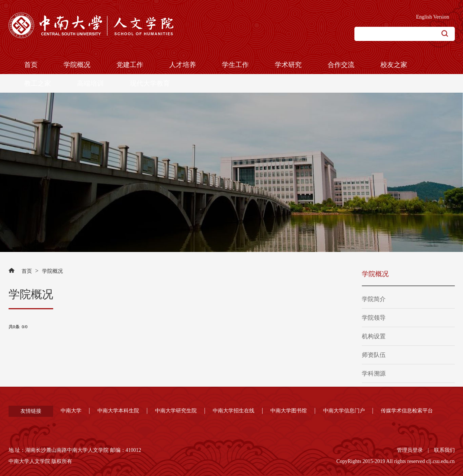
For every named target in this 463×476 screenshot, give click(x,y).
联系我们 (444, 450)
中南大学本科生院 (118, 411)
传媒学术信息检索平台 (407, 411)
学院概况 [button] (77, 65)
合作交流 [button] (341, 65)
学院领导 (374, 318)
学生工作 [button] (235, 65)
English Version (433, 17)
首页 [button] (31, 65)
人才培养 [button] (183, 65)
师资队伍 (374, 355)
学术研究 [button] (288, 65)
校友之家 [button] (394, 65)
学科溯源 (374, 373)
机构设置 (374, 336)
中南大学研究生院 (176, 411)
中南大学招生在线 (234, 411)
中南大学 (71, 411)
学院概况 (52, 271)
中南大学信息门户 (344, 411)
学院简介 (374, 299)
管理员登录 (410, 450)
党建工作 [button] (130, 65)
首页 (27, 271)
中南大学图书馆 (289, 411)
